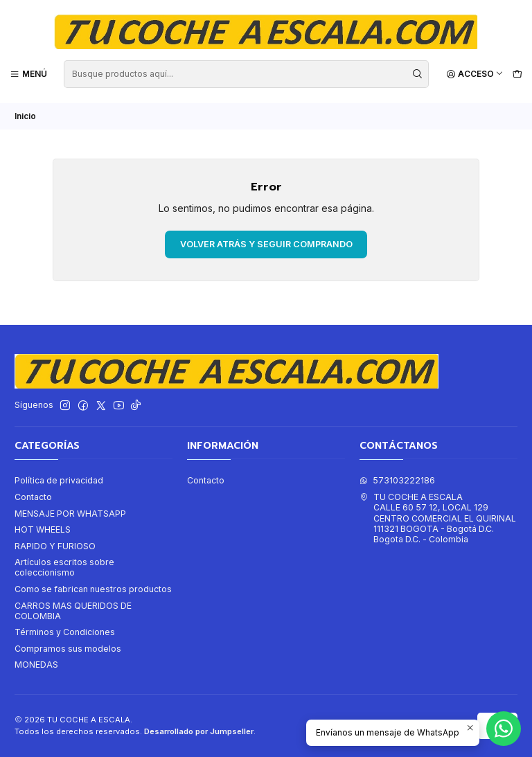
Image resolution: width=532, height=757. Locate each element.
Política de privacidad (59, 480)
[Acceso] (475, 74)
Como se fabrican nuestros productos (93, 588)
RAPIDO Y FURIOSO (55, 545)
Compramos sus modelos (68, 648)
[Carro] (517, 74)
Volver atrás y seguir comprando (266, 243)
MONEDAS (36, 665)
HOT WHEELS (43, 529)
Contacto (33, 496)
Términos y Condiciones (65, 632)
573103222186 (397, 480)
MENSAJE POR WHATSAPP (70, 513)
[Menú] (29, 74)
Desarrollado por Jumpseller (199, 731)
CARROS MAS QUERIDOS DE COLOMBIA (73, 610)
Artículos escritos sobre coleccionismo (64, 567)
